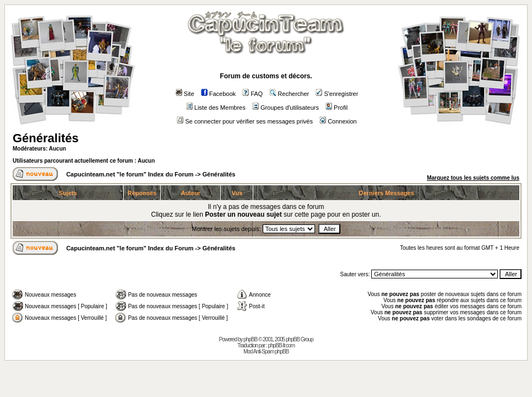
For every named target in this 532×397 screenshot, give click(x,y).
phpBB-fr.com (281, 345)
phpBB (250, 339)
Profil (336, 108)
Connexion (338, 121)
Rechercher (289, 94)
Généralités (46, 138)
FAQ (253, 94)
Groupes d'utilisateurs (286, 108)
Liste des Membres (216, 108)
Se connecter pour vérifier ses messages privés (245, 121)
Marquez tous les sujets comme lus (473, 178)
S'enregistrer (337, 94)
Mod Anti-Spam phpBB (266, 352)
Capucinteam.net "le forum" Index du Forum (130, 174)
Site (185, 94)
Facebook (218, 94)
